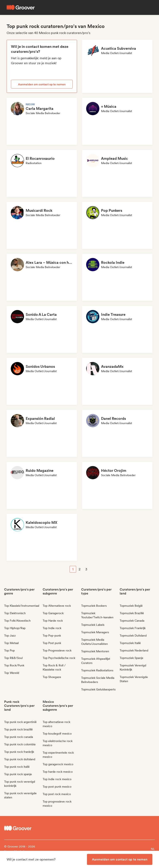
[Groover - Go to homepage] (23, 828)
